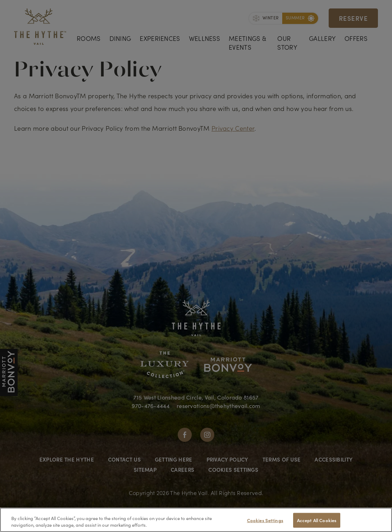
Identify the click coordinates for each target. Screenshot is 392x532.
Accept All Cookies (317, 520)
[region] (196, 520)
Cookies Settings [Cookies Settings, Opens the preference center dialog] (265, 520)
